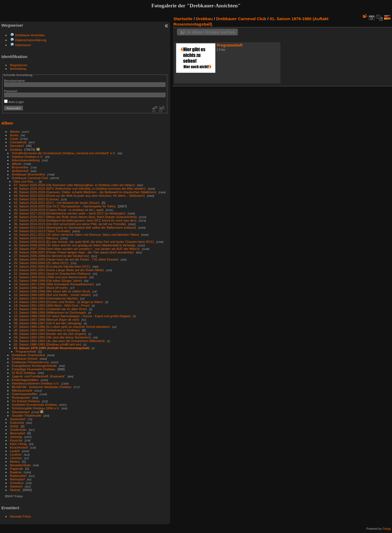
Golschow (17, 423)
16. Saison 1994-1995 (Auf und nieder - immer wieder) (53, 295)
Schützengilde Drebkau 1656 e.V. (36, 408)
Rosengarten (21, 397)
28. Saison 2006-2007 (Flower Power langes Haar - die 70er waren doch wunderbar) (74, 252)
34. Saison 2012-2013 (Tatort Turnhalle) (42, 231)
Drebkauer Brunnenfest (29, 174)
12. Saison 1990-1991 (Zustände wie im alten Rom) (50, 309)
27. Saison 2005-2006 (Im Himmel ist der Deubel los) (52, 256)
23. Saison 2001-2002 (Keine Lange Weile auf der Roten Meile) (59, 270)
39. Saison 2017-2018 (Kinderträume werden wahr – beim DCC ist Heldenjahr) (70, 213)
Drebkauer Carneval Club (30, 178)
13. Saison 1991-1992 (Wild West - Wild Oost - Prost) (52, 305)
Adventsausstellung (26, 160)
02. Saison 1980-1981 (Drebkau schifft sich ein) (48, 344)
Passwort (11, 91)
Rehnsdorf (17, 479)
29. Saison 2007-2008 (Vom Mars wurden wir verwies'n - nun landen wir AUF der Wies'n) (77, 249)
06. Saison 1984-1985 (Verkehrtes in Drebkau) (47, 330)
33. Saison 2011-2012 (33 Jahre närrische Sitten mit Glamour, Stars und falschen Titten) (76, 234)
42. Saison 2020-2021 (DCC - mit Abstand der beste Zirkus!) (57, 203)
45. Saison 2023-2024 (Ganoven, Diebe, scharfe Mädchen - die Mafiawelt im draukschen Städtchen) (85, 192)
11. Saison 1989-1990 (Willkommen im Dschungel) (50, 312)
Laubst (15, 451)
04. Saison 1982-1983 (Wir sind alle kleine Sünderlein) (53, 337)
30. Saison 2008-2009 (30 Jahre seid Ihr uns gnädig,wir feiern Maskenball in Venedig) (75, 245)
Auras (14, 135)
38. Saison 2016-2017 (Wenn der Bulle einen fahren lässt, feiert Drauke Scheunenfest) (75, 217)
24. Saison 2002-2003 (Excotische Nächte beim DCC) (52, 266)
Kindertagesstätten (25, 380)
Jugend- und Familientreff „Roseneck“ (39, 376)
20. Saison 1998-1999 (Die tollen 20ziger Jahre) (48, 281)
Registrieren (19, 65)
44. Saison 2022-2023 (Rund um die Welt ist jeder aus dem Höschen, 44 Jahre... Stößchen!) (79, 196)
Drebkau (16, 149)
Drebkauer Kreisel (25, 358)
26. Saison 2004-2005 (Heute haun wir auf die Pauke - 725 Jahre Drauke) (66, 259)
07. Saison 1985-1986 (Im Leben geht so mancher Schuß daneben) (62, 327)
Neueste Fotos (21, 516)
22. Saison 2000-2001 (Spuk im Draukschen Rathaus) (52, 273)
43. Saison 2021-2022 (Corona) (36, 199)
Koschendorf (19, 447)
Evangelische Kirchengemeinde (35, 366)
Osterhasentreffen (25, 394)
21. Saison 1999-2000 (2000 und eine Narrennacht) (50, 277)
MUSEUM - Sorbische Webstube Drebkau (42, 387)
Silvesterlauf (21, 412)
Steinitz (15, 490)
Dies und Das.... (25, 181)
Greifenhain (18, 430)
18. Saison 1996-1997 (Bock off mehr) (41, 288)
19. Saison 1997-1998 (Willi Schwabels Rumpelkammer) (54, 284)
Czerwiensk (18, 142)
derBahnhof (20, 171)
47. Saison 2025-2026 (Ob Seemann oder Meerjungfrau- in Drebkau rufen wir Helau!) (74, 185)
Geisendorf (18, 419)
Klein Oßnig (18, 444)
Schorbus (17, 483)
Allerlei (15, 131)
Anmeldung (18, 69)
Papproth (17, 469)
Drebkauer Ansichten (30, 35)
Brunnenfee (20, 167)
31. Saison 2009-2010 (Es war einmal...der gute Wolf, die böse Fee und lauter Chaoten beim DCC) (84, 242)
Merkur (15, 461)
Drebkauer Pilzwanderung (30, 362)
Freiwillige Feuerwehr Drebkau (34, 369)
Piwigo (387, 529)
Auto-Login (14, 102)
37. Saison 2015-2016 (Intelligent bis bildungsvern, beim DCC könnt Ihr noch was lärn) (75, 220)
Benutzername (15, 81)
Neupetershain (21, 465)
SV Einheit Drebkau (26, 401)
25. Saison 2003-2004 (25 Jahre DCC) (41, 263)
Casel (14, 139)
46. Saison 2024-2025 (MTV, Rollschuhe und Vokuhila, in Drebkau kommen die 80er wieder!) (80, 188)
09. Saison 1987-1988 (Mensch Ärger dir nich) (47, 320)
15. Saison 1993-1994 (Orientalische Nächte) (46, 298)
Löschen (16, 458)
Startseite (183, 19)
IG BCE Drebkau (24, 373)
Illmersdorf (18, 433)
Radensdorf (18, 476)
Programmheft (26, 351)
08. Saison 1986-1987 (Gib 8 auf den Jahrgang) (48, 323)
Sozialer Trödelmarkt (27, 415)
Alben (7, 123)
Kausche (16, 440)
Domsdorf (17, 146)
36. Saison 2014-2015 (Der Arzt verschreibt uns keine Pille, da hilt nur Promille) (70, 224)
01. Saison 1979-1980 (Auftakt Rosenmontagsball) (52, 348)
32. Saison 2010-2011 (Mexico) (36, 238)
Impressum (23, 45)
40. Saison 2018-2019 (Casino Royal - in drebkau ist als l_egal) (59, 210)
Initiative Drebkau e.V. (27, 157)
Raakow (16, 472)
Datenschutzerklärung (31, 40)
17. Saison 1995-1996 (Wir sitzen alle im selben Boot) (52, 291)
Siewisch (16, 486)
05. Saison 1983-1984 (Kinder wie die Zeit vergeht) (50, 334)
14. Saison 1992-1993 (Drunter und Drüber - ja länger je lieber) (59, 302)
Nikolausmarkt (22, 390)
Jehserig (16, 437)
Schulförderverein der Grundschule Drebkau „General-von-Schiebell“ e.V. (64, 153)
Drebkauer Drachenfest (29, 355)
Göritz (14, 426)
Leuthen (16, 454)
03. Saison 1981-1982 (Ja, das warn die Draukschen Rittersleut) (59, 341)
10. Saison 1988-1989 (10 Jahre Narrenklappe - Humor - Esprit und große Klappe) (72, 316)
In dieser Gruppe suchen (211, 32)
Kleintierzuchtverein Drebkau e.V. (36, 383)
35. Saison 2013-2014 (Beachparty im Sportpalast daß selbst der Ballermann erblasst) (75, 227)
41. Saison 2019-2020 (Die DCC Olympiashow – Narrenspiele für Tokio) (65, 206)
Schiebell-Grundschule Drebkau (35, 405)
